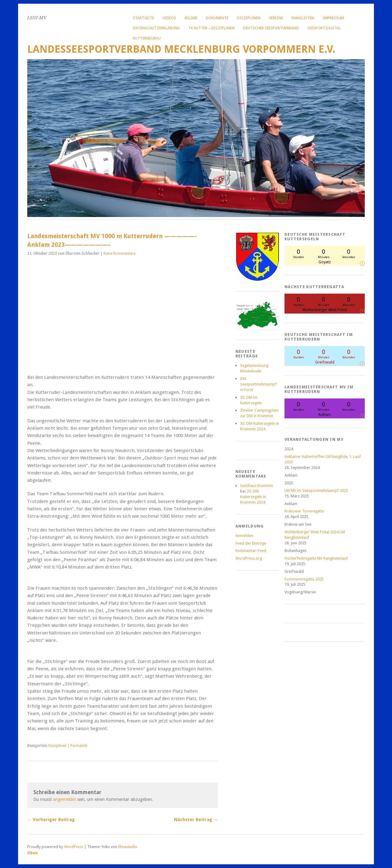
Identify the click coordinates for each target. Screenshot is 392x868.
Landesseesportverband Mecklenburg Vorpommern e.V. (181, 49)
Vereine (276, 18)
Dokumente (217, 18)
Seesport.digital (324, 28)
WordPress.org (249, 558)
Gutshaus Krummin (256, 486)
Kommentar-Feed (251, 551)
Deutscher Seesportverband (271, 28)
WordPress (74, 847)
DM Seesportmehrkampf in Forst (258, 384)
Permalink (79, 746)
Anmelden (244, 536)
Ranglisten (303, 18)
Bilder (191, 18)
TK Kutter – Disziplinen (211, 28)
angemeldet (64, 799)
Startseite (143, 18)
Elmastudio (128, 847)
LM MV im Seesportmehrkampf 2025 (316, 491)
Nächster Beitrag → (196, 820)
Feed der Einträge (251, 543)
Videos (169, 18)
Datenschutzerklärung (156, 28)
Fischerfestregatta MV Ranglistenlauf (316, 558)
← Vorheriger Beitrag (51, 820)
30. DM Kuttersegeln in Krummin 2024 (253, 497)
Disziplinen (249, 18)
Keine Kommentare (119, 253)
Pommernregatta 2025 (304, 579)
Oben (32, 853)
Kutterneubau (147, 38)
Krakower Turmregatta (304, 511)
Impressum (333, 18)
